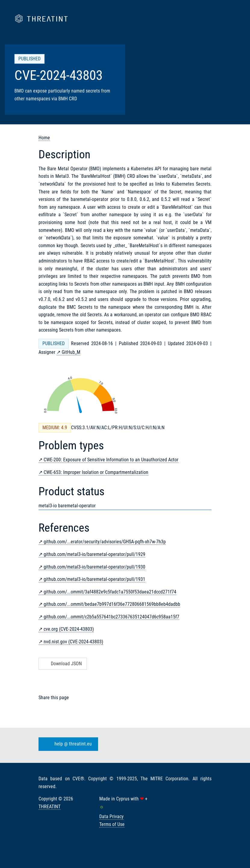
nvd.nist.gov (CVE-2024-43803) (73, 642)
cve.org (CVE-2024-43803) (69, 629)
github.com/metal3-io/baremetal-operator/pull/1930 (94, 567)
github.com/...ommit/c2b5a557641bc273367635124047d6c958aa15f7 (111, 617)
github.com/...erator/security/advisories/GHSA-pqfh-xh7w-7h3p (105, 542)
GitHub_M (71, 352)
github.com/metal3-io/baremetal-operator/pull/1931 (94, 579)
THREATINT (49, 807)
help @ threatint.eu (67, 744)
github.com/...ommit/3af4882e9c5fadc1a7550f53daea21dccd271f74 (110, 592)
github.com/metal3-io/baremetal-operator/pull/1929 (94, 554)
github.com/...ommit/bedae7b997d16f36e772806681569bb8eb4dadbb (112, 604)
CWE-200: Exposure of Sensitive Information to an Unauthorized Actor (111, 460)
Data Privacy (111, 816)
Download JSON (62, 664)
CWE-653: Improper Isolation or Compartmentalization (96, 472)
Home (44, 138)
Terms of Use (112, 824)
